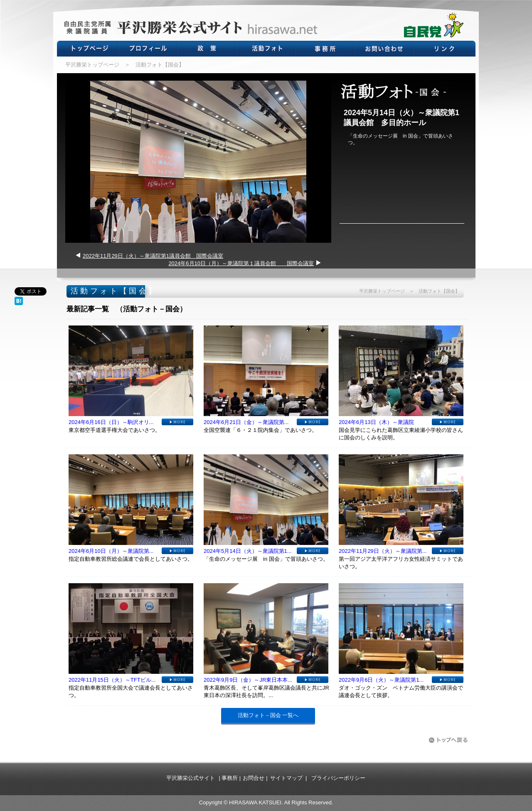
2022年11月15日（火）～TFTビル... (112, 680)
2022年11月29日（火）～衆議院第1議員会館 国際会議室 (153, 256)
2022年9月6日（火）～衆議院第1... (381, 680)
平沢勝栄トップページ (92, 65)
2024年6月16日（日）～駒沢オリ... (111, 422)
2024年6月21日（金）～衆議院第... (246, 422)
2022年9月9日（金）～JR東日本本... (248, 680)
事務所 (230, 778)
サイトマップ (286, 778)
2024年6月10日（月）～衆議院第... (111, 551)
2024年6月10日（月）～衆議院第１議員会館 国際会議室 (241, 263)
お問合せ (254, 778)
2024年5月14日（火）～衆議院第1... (248, 551)
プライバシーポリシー (338, 778)
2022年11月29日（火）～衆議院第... (383, 551)
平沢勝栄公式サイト (191, 778)
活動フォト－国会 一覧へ (268, 715)
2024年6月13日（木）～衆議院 (376, 422)
